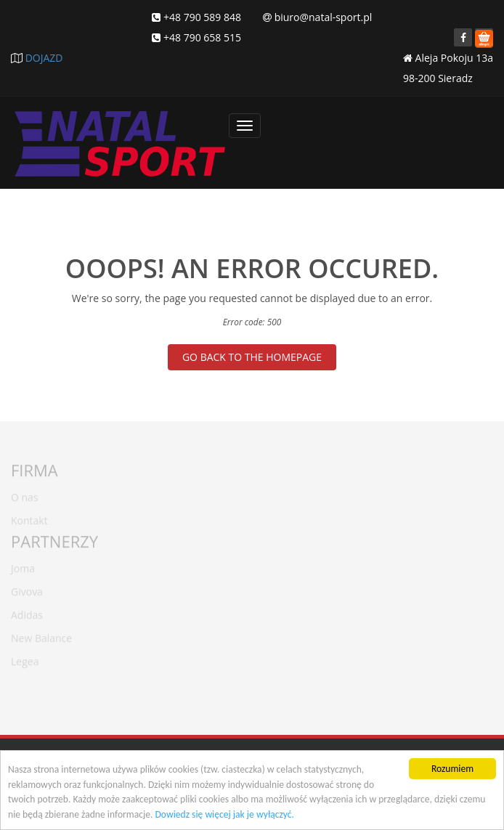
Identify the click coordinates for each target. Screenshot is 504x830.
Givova (27, 589)
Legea (25, 658)
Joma (23, 565)
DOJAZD (44, 58)
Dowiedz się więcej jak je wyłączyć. (224, 814)
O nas (25, 494)
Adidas (27, 612)
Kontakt (29, 517)
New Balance (41, 635)
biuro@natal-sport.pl (324, 17)
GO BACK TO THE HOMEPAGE (252, 357)
